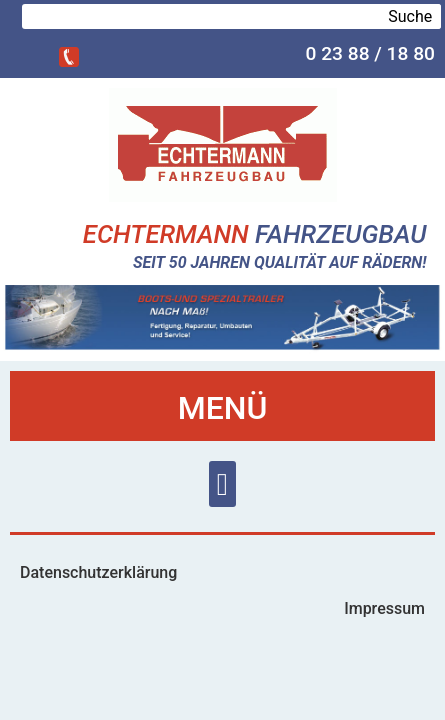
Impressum (384, 608)
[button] (222, 484)
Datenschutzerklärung (98, 572)
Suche (410, 16)
